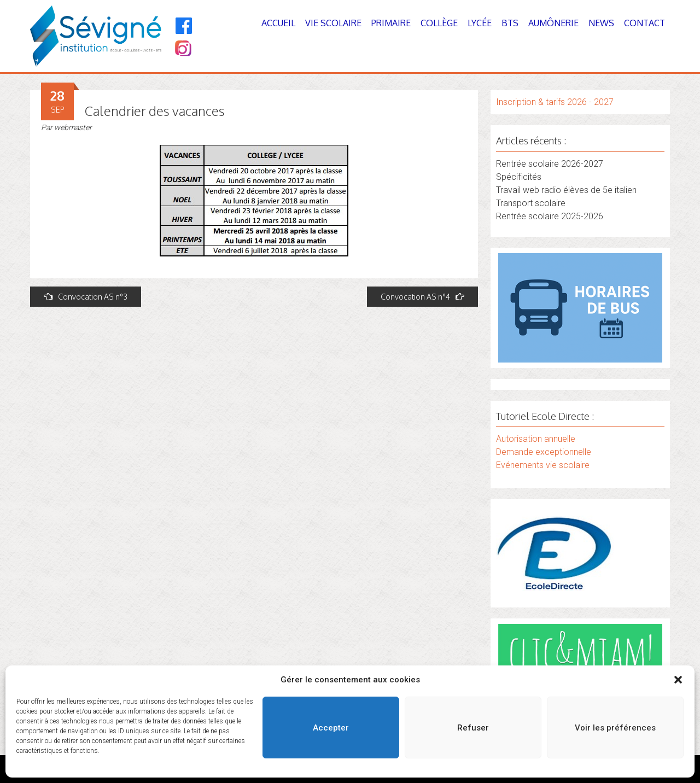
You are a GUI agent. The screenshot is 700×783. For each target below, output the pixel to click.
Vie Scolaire (333, 23)
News (601, 23)
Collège (439, 23)
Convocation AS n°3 (86, 297)
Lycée (480, 23)
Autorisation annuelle (536, 439)
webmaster (73, 127)
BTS (510, 23)
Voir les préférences (615, 728)
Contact (644, 23)
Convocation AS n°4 (422, 297)
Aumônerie (553, 23)
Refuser (473, 728)
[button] (678, 680)
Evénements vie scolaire (543, 465)
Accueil (278, 23)
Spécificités (519, 177)
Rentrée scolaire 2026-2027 (550, 164)
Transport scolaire (531, 203)
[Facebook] (184, 26)
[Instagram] (182, 49)
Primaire (391, 23)
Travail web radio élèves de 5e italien (566, 190)
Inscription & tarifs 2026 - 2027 (555, 102)
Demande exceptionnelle (544, 452)
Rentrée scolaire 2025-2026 (550, 216)
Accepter (331, 728)
